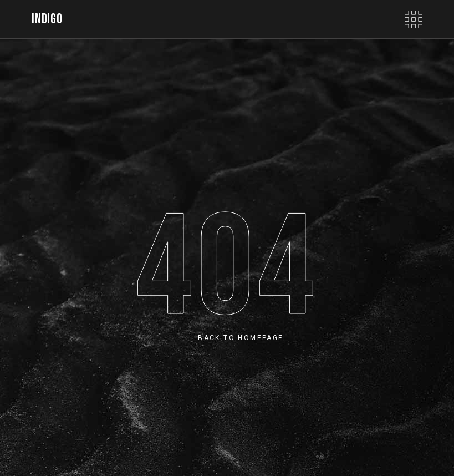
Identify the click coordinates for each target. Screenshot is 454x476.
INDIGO (47, 19)
